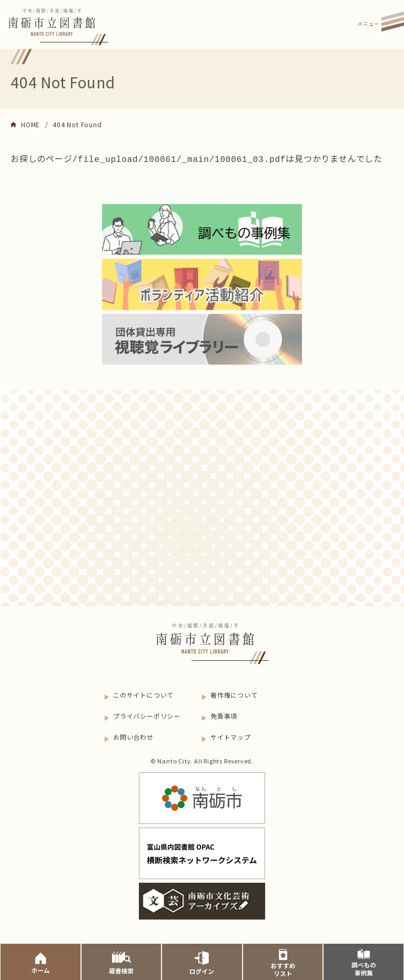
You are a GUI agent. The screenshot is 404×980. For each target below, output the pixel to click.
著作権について (234, 694)
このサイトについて (143, 694)
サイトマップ (231, 736)
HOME (31, 124)
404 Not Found (77, 124)
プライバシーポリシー (147, 715)
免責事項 (224, 715)
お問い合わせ (133, 736)
